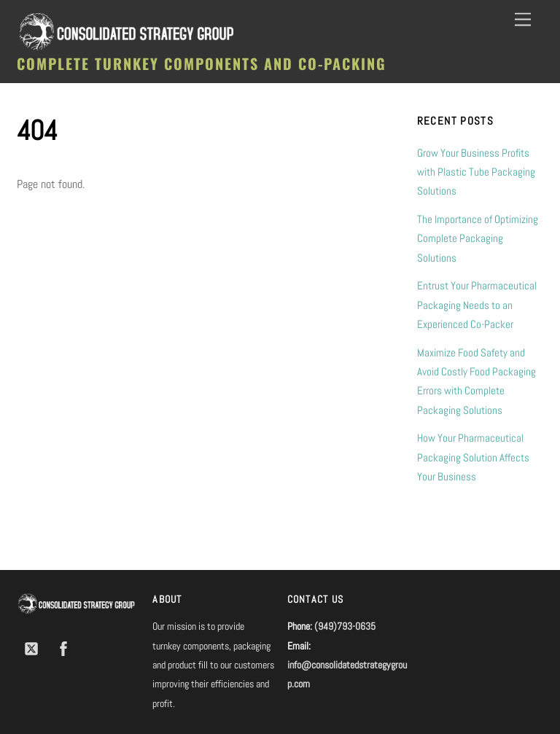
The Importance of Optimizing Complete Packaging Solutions (478, 238)
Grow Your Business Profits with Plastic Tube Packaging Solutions (476, 172)
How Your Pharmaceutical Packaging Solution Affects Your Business (473, 457)
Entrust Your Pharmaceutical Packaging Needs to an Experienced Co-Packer (477, 305)
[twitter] (31, 647)
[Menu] (523, 20)
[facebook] (63, 647)
